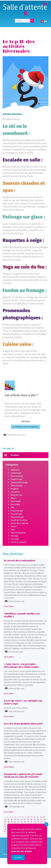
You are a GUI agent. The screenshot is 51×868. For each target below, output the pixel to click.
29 (5, 822)
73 (22, 829)
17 (8, 820)
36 (28, 822)
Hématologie (17, 486)
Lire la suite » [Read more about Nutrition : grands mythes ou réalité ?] (9, 657)
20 (18, 820)
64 (35, 827)
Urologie (14, 536)
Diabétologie (16, 479)
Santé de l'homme (19, 520)
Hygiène (14, 489)
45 (15, 824)
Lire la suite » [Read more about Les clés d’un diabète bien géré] (9, 767)
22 (25, 820)
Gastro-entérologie (19, 482)
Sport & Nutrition (18, 533)
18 (12, 820)
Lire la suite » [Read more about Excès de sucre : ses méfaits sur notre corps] (9, 717)
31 (12, 822)
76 (31, 829)
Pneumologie (17, 511)
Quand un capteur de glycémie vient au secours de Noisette (23, 776)
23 (28, 820)
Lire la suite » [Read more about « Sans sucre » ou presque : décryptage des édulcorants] (9, 694)
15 (44, 817)
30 (8, 822)
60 (22, 827)
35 (25, 822)
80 (44, 829)
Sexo (13, 530)
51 (35, 824)
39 (38, 822)
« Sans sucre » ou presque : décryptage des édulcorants (21, 666)
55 (5, 827)
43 (8, 824)
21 (21, 820)
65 (38, 827)
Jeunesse (15, 492)
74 (25, 829)
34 (22, 822)
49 (28, 824)
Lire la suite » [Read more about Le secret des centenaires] (9, 606)
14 (41, 817)
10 (28, 817)
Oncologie (15, 504)
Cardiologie (16, 473)
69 (9, 829)
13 (38, 817)
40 (42, 822)
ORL (13, 508)
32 (15, 822)
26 (38, 820)
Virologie (15, 539)
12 (35, 817)
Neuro (13, 498)
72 (18, 829)
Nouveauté (16, 501)
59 (18, 827)
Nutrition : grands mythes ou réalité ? (22, 615)
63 (32, 827)
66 (41, 827)
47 (22, 824)
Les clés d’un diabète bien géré (23, 724)
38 (35, 822)
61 (25, 827)
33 (18, 822)
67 (45, 827)
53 (41, 824)
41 (45, 822)
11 (31, 817)
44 (12, 824)
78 (37, 829)
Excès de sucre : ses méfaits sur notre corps (23, 702)
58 (15, 827)
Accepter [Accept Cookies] (18, 865)
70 (12, 829)
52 (38, 824)
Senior (14, 526)
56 (8, 827)
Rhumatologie (17, 517)
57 (12, 827)
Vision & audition (19, 542)
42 (5, 824)
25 (35, 820)
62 (28, 827)
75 (28, 829)
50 (32, 824)
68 (5, 829)
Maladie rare (16, 495)
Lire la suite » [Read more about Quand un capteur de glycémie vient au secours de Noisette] (9, 812)
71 (15, 829)
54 (45, 824)
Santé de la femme (19, 523)
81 (5, 831)
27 (41, 820)
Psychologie (16, 514)
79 (41, 829)
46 (18, 824)
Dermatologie (17, 476)
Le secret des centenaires (20, 561)
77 (34, 829)
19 (15, 820)
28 (44, 820)
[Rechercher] (32, 21)
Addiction (15, 470)
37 (31, 822)
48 (25, 824)
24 (31, 820)
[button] (25, 13)
